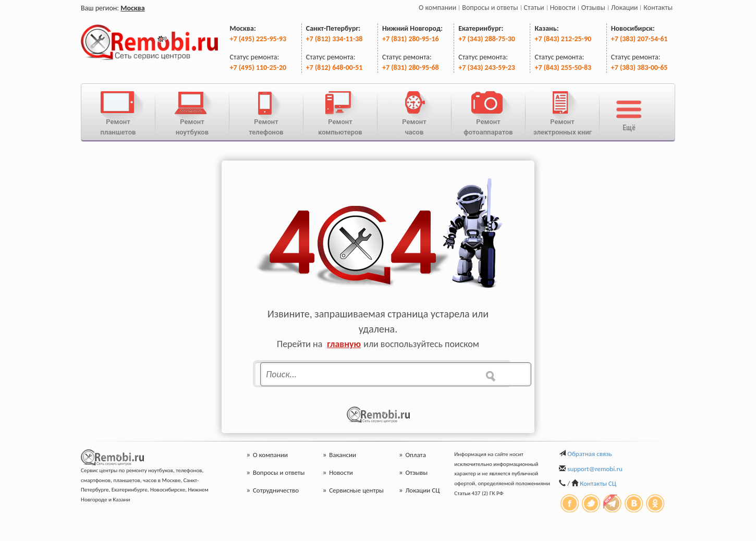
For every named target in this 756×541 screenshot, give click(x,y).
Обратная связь (589, 454)
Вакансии (339, 455)
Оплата (412, 455)
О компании (437, 8)
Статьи (534, 8)
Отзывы (593, 8)
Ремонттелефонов (266, 112)
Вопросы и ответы (490, 8)
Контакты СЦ (598, 483)
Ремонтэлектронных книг (563, 112)
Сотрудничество (273, 490)
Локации (625, 8)
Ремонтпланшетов (118, 112)
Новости (563, 8)
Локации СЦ (419, 490)
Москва (132, 8)
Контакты (658, 8)
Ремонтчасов (414, 112)
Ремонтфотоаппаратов (488, 112)
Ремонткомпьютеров (340, 112)
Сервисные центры (353, 490)
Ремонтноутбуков (192, 112)
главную (344, 344)
